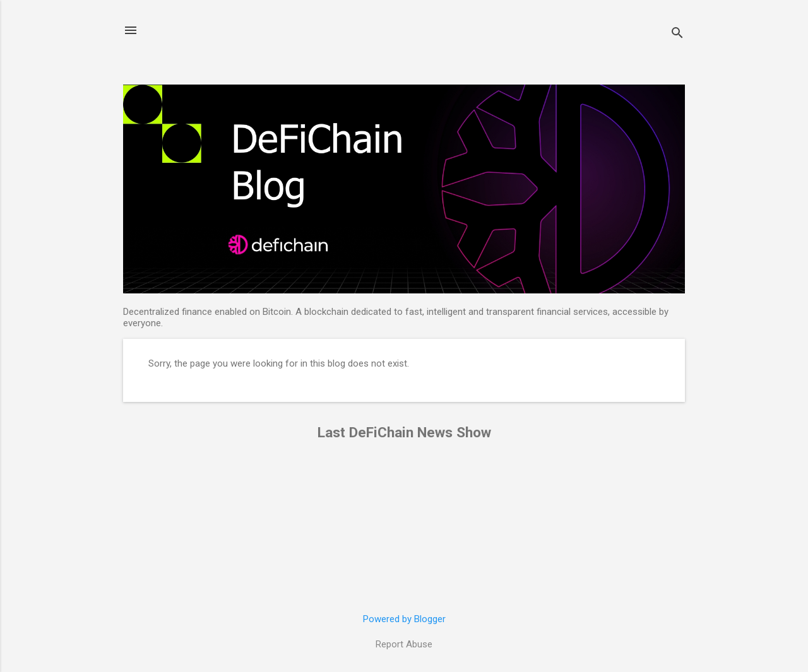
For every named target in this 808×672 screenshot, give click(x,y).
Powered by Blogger (404, 619)
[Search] (677, 34)
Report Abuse (404, 644)
